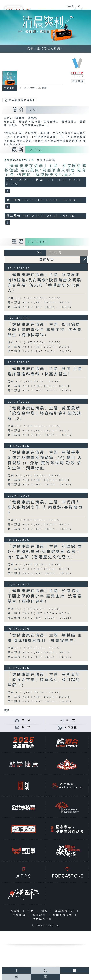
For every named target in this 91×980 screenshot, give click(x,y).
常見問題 (20, 915)
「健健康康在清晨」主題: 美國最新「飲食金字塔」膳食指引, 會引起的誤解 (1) (44, 680)
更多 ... (8, 711)
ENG (68, 6)
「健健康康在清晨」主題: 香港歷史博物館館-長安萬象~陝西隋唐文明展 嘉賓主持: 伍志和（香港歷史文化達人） (46, 171)
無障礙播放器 (63, 915)
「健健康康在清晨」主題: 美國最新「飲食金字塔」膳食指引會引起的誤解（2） (45, 414)
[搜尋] (79, 6)
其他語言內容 (43, 919)
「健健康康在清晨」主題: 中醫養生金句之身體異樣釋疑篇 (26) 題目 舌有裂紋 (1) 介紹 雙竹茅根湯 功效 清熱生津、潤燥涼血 (45, 460)
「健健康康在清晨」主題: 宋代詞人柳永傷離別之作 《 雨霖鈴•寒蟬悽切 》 (45, 508)
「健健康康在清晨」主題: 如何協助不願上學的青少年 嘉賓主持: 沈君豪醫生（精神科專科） (45, 330)
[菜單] (87, 6)
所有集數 (10, 88)
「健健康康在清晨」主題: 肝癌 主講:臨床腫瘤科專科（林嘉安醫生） (46, 372)
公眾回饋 (71, 728)
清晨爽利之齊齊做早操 (20, 160)
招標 (45, 911)
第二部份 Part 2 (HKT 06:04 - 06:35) (40, 307)
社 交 (71, 720)
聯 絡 (26, 727)
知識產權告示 (65, 911)
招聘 (32, 911)
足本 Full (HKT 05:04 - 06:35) (34, 298)
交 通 (26, 720)
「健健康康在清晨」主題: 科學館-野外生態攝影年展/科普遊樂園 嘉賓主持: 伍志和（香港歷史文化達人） (45, 552)
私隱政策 (40, 915)
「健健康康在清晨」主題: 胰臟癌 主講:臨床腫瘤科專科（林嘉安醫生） (45, 638)
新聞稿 (16, 911)
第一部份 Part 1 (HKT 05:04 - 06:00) (39, 303)
